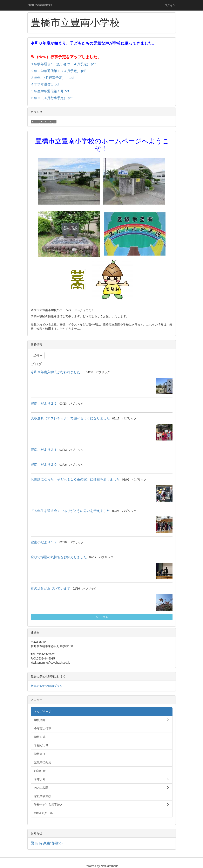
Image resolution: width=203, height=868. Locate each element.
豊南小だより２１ (44, 450)
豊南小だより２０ (44, 465)
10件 (38, 355)
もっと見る (102, 617)
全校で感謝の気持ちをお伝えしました (59, 557)
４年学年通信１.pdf (45, 84)
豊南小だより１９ (44, 542)
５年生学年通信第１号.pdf (50, 91)
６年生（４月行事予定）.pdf (52, 98)
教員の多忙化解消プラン (47, 686)
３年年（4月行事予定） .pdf (53, 78)
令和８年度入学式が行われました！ (57, 372)
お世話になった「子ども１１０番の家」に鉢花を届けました (75, 479)
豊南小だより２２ (44, 403)
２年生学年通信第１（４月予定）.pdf (58, 71)
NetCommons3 (40, 5)
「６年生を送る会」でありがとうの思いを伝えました (70, 511)
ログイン (170, 5)
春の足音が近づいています (50, 588)
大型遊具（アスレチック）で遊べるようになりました (70, 418)
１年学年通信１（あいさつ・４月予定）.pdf (63, 64)
